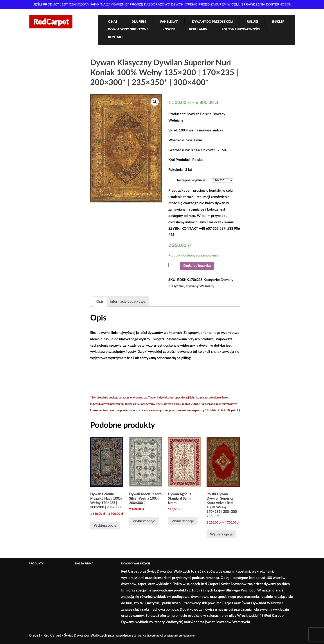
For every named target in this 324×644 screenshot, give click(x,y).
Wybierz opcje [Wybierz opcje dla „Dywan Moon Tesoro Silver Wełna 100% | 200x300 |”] (144, 521)
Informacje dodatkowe (128, 302)
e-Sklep (278, 22)
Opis (100, 302)
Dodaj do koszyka (197, 266)
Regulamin (198, 29)
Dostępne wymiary (190, 180)
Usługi (252, 22)
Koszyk (169, 29)
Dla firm (139, 22)
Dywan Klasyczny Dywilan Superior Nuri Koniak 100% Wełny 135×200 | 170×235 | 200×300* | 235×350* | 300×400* (164, 73)
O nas (113, 22)
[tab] (100, 302)
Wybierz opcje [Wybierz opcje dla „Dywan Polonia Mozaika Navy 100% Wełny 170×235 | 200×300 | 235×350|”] (105, 526)
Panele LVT (169, 22)
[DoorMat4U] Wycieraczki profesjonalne (171, 636)
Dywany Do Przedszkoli (212, 22)
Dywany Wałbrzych (136, 564)
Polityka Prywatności (241, 29)
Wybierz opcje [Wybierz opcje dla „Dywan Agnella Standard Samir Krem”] (183, 521)
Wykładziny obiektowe (128, 29)
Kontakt (116, 37)
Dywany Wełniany (200, 286)
